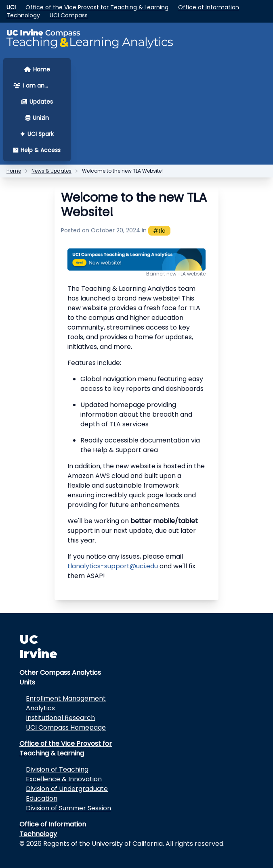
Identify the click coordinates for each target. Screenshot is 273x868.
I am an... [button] (31, 86)
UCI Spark (37, 134)
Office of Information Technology (53, 829)
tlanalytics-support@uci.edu (113, 566)
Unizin (37, 118)
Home (37, 69)
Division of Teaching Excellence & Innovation (64, 774)
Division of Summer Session (68, 808)
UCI (11, 7)
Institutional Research (60, 718)
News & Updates (51, 171)
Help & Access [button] (37, 150)
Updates (37, 102)
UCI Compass (69, 15)
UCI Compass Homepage (66, 727)
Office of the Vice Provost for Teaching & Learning (97, 7)
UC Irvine (38, 647)
